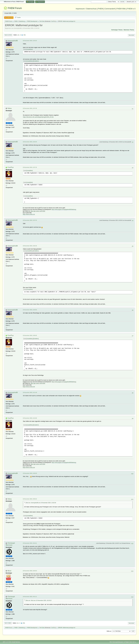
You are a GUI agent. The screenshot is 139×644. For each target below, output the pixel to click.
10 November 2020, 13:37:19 (30, 167)
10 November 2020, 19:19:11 (30, 543)
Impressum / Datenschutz (86, 9)
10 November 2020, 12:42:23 (30, 41)
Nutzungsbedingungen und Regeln (121, 642)
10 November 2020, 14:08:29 (30, 335)
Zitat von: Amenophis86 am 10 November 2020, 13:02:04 (41, 503)
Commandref (110, 9)
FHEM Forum (15, 8)
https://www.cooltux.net (29, 214)
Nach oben (8, 623)
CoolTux (53, 21)
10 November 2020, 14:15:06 (30, 418)
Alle (25, 35)
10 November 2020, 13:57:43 (30, 220)
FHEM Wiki (121, 9)
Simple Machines (16, 642)
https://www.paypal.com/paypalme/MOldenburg (64, 209)
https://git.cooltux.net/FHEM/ (38, 211)
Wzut (9, 571)
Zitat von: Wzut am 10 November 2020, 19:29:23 (38, 600)
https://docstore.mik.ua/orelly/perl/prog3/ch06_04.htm (38, 117)
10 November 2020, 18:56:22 (30, 499)
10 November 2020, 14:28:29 (30, 473)
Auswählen (30, 49)
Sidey (10, 108)
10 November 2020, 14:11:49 (30, 392)
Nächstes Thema (129, 30)
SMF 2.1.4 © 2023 (7, 642)
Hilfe (111, 642)
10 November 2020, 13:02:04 (30, 142)
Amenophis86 (13, 41)
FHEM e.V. (131, 9)
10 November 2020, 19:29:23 (30, 571)
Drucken (131, 35)
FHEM (100, 9)
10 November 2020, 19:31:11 (30, 597)
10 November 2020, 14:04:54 (30, 310)
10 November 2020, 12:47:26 (30, 108)
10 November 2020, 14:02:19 (30, 246)
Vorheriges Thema (117, 30)
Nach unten (8, 35)
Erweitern (36, 61)
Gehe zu (109, 631)
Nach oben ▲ (133, 642)
